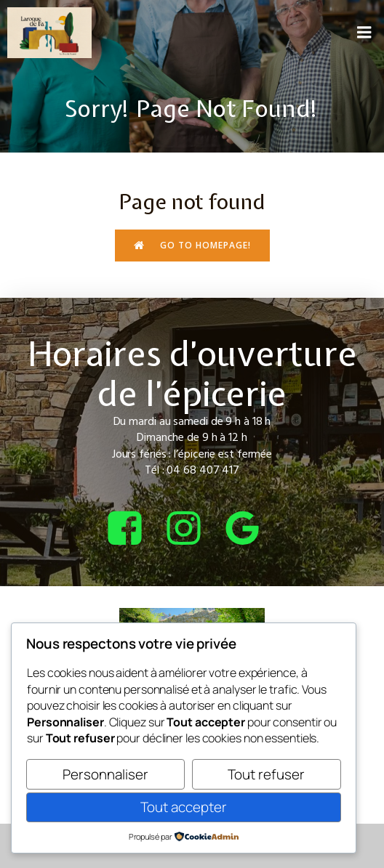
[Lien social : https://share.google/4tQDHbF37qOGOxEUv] (251, 529)
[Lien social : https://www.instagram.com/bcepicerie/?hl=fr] (192, 529)
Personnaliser (105, 774)
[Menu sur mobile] (364, 33)
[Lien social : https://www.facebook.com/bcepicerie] (133, 529)
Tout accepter (184, 807)
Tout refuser (266, 774)
